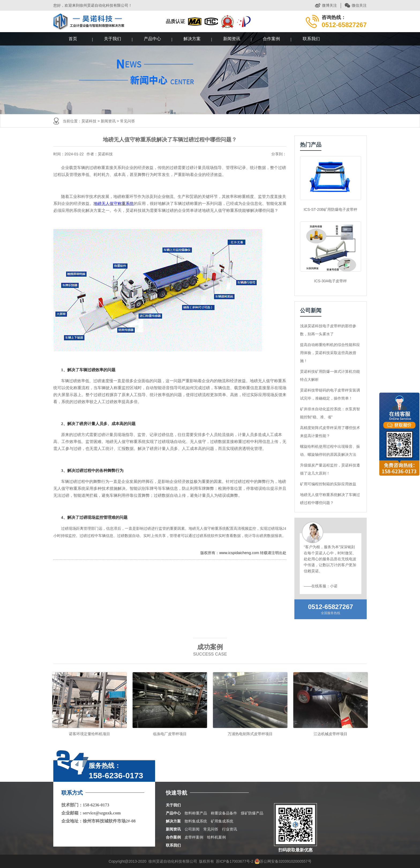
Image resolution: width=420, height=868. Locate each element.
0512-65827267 (331, 607)
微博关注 (329, 5)
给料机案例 (216, 837)
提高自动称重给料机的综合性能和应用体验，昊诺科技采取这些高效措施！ (330, 353)
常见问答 (127, 121)
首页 (73, 39)
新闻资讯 (232, 39)
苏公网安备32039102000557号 (283, 861)
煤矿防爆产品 (252, 813)
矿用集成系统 (222, 821)
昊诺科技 (89, 121)
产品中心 (152, 39)
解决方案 (192, 39)
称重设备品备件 (224, 813)
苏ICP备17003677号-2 (235, 861)
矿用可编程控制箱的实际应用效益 (328, 484)
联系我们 (311, 39)
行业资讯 (230, 829)
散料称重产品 (196, 813)
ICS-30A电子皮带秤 (331, 281)
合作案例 (271, 39)
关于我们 (112, 39)
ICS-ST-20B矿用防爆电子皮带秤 (331, 209)
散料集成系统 (196, 821)
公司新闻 (192, 829)
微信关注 (359, 5)
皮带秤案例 (194, 837)
